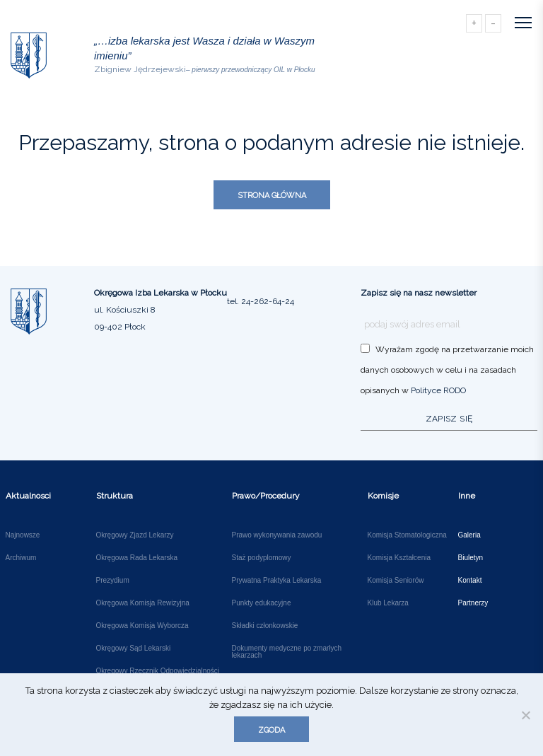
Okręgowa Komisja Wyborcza (142, 626)
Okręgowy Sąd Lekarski (134, 649)
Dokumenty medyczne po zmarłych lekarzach (287, 652)
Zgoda (271, 730)
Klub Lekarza (388, 603)
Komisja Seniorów (396, 581)
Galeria (469, 535)
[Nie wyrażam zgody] (525, 715)
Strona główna (272, 196)
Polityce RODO (438, 390)
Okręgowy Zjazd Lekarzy (135, 535)
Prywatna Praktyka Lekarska (277, 581)
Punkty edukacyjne (262, 603)
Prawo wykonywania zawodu (277, 535)
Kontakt (470, 581)
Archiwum (21, 558)
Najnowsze (23, 535)
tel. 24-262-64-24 (261, 301)
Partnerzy (473, 603)
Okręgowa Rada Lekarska (137, 558)
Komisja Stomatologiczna (407, 535)
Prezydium (113, 581)
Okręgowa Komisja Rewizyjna (143, 603)
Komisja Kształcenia (399, 558)
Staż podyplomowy (262, 558)
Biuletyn (471, 558)
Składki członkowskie (265, 626)
